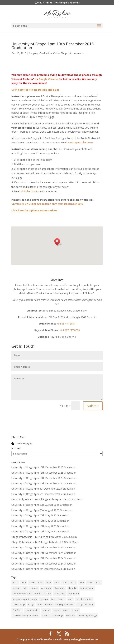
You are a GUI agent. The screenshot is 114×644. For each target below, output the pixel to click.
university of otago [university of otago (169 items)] (88, 616)
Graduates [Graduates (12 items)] (59, 594)
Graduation (46, 53)
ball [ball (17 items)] (25, 588)
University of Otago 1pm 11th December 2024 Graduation (44, 564)
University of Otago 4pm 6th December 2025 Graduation (43, 489)
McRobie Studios (30, 191)
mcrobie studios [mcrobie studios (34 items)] (84, 599)
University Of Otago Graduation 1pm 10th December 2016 (47, 204)
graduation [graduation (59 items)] (73, 594)
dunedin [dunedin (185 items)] (72, 588)
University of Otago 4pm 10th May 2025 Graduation (40, 526)
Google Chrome (48, 79)
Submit (93, 406)
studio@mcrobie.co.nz (81, 142)
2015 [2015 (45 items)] (48, 582)
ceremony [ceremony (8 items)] (46, 588)
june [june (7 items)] (53, 599)
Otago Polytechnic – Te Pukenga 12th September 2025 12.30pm (47, 499)
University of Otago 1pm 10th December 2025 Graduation (44, 483)
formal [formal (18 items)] (37, 594)
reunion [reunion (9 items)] (46, 610)
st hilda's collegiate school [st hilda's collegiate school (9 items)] (26, 616)
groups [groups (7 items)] (44, 599)
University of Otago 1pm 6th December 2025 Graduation (43, 494)
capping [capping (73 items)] (34, 588)
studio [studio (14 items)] (45, 616)
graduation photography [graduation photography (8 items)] (25, 599)
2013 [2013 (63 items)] (32, 582)
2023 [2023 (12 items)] (82, 582)
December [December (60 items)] (60, 588)
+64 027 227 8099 (70, 330)
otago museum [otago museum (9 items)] (45, 605)
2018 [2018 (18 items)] (73, 582)
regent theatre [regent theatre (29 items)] (32, 610)
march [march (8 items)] (62, 599)
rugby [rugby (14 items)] (56, 610)
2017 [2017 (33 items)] (65, 582)
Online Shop (60, 53)
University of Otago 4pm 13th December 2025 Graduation (44, 467)
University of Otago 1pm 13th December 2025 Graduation (44, 473)
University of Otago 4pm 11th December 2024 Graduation (44, 558)
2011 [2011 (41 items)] (15, 582)
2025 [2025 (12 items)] (98, 582)
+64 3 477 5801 (44, 3)
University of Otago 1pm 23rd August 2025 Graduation (42, 510)
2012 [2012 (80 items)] (23, 582)
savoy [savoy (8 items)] (66, 610)
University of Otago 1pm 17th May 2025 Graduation (40, 515)
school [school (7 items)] (75, 610)
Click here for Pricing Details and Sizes (35, 90)
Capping (34, 53)
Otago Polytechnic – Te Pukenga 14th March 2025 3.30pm (44, 537)
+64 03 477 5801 (66, 324)
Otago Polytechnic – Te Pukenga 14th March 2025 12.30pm (45, 542)
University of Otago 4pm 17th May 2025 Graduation (40, 521)
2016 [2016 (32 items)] (57, 582)
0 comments (77, 53)
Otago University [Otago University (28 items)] (85, 605)
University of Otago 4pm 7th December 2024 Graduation (43, 569)
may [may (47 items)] (70, 599)
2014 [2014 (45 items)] (40, 582)
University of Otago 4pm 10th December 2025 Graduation (44, 478)
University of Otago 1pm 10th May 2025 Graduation (40, 531)
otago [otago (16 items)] (31, 605)
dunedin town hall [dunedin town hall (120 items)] (22, 594)
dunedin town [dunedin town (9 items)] (87, 588)
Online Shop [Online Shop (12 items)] (19, 605)
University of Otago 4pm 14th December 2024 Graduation (44, 553)
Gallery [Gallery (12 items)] (47, 594)
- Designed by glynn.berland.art (80, 639)
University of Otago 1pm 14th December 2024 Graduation (44, 547)
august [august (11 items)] (16, 588)
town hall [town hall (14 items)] (71, 616)
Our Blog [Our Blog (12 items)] (17, 610)
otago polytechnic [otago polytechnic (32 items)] (65, 605)
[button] (58, 242)
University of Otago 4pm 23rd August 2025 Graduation (42, 505)
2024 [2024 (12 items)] (90, 582)
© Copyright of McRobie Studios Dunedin (39, 639)
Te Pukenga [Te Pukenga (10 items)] (57, 616)
